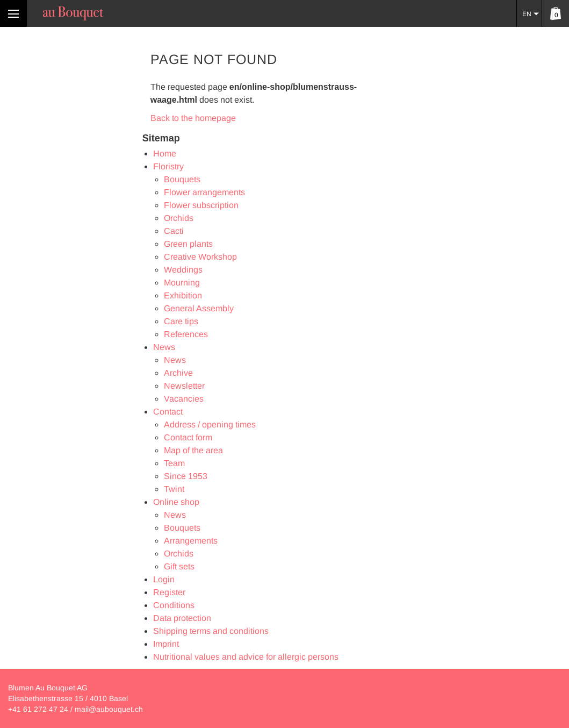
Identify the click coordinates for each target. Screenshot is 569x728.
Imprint (166, 644)
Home (165, 154)
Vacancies (184, 399)
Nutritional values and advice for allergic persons (246, 657)
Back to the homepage (193, 118)
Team (174, 463)
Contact (168, 412)
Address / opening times (210, 424)
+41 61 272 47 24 (38, 709)
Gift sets (179, 566)
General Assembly (199, 308)
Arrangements (191, 541)
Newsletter (184, 386)
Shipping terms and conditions (211, 631)
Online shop (176, 502)
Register (169, 592)
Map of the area (193, 450)
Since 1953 (186, 476)
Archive (178, 373)
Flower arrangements (204, 192)
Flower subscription (201, 205)
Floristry (168, 166)
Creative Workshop (200, 257)
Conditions (174, 605)
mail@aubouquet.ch (109, 709)
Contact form (188, 437)
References (186, 334)
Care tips (181, 321)
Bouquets (182, 179)
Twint (174, 489)
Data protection (182, 618)
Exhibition (183, 295)
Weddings (183, 270)
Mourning (182, 283)
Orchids (179, 218)
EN (527, 14)
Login (164, 579)
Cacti (174, 231)
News (164, 347)
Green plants (188, 244)
